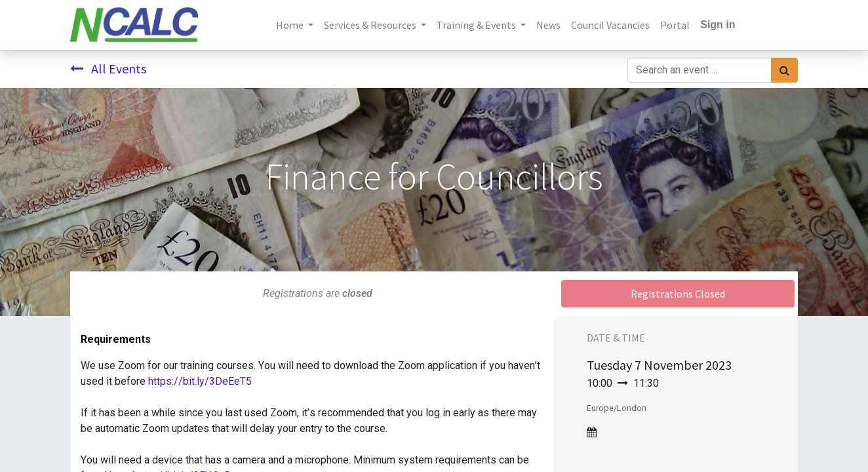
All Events (108, 69)
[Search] (784, 70)
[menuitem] (548, 25)
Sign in (718, 25)
